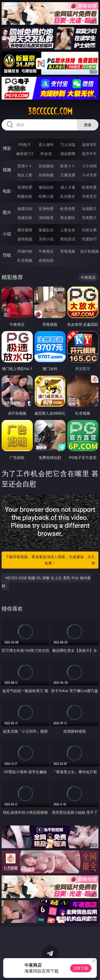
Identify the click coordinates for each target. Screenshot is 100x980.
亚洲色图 (46, 209)
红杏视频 (25, 260)
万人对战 (68, 144)
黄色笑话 (68, 239)
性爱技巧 (89, 239)
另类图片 (89, 218)
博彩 (7, 148)
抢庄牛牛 (89, 154)
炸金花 (46, 154)
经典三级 (46, 196)
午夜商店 (46, 251)
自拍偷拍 (46, 166)
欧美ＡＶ (68, 166)
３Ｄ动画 (89, 166)
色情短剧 (46, 260)
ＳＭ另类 (89, 175)
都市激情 (25, 230)
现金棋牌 (68, 154)
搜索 (88, 125)
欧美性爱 (89, 187)
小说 (7, 234)
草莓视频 (68, 251)
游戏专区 (89, 144)
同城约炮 (25, 251)
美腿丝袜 (25, 218)
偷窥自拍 (25, 209)
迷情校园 (25, 239)
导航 (7, 255)
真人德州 (46, 144)
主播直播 (68, 175)
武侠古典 (89, 230)
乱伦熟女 (68, 196)
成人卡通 (68, 187)
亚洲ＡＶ (25, 166)
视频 (7, 170)
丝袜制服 (46, 175)
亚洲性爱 (25, 187)
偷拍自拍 (46, 187)
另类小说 (46, 239)
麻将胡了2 (25, 154)
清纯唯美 (46, 218)
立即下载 (81, 968)
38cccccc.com (50, 111)
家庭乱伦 (46, 230)
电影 (7, 191)
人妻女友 (68, 230)
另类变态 (89, 196)
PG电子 (25, 144)
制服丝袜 (25, 196)
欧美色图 (68, 209)
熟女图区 (68, 218)
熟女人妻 (25, 175)
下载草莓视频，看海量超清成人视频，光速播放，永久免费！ (51, 560)
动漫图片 (89, 209)
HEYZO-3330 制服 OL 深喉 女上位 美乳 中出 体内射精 (46, 582)
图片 (7, 212)
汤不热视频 (89, 251)
